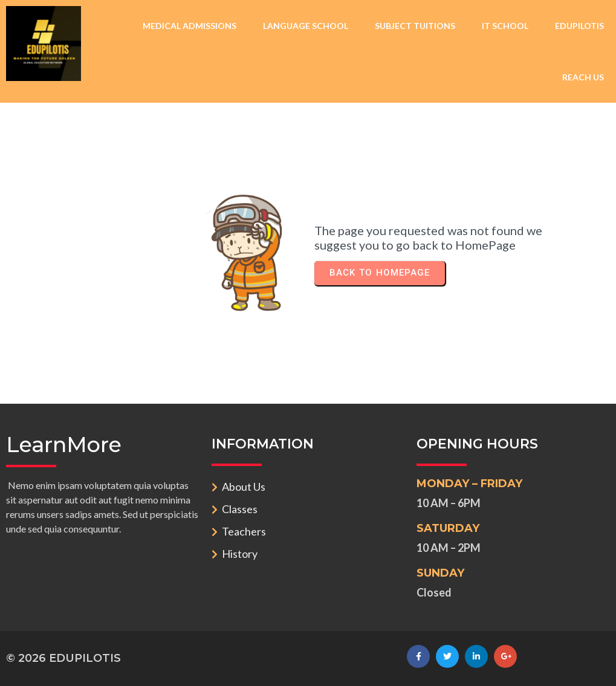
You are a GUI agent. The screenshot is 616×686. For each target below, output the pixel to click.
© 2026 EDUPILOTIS (63, 658)
